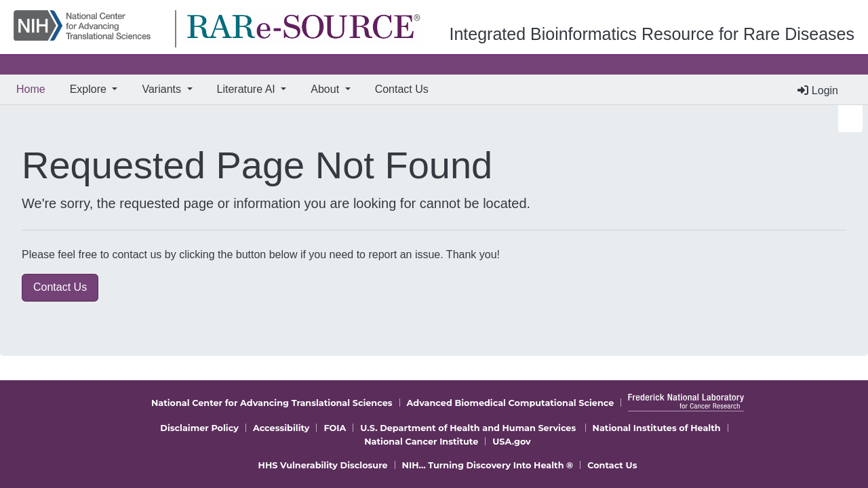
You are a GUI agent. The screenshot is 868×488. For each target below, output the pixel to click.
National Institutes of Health (657, 428)
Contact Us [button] (60, 287)
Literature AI (248, 89)
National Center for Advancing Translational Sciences (272, 403)
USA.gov (512, 442)
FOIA (335, 428)
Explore (90, 89)
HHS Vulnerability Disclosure (323, 465)
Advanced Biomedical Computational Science (511, 403)
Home (34, 88)
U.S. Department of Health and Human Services (468, 428)
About (326, 89)
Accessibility (281, 428)
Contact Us (402, 89)
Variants (163, 89)
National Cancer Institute (421, 442)
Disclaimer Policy (199, 428)
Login (818, 90)
